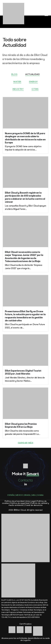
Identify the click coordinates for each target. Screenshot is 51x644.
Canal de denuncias (34, 505)
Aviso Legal (31, 501)
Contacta (26, 481)
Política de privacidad (14, 501)
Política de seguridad (20, 503)
